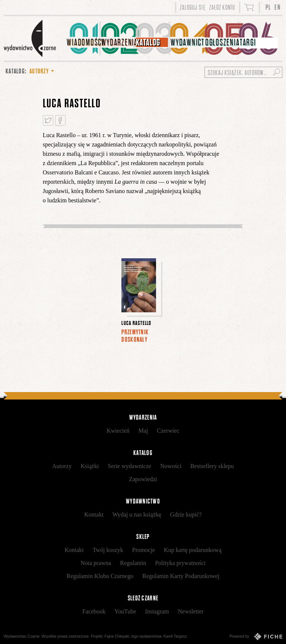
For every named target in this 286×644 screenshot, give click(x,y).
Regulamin (133, 563)
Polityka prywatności (180, 563)
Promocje (144, 550)
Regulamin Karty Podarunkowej (181, 576)
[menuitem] (83, 38)
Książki (90, 466)
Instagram (157, 611)
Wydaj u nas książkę (137, 514)
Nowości (171, 466)
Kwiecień (118, 431)
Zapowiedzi (143, 479)
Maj (143, 431)
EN (277, 7)
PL (268, 7)
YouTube (125, 611)
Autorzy (62, 466)
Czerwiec (168, 431)
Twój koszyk (108, 550)
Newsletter (191, 611)
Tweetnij (48, 120)
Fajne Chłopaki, (117, 636)
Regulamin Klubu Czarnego (100, 576)
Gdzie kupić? (186, 514)
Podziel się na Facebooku (60, 120)
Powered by (256, 637)
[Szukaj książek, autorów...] (243, 72)
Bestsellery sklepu (212, 466)
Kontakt (94, 514)
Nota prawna (96, 563)
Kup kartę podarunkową (193, 550)
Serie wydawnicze (129, 466)
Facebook (94, 611)
